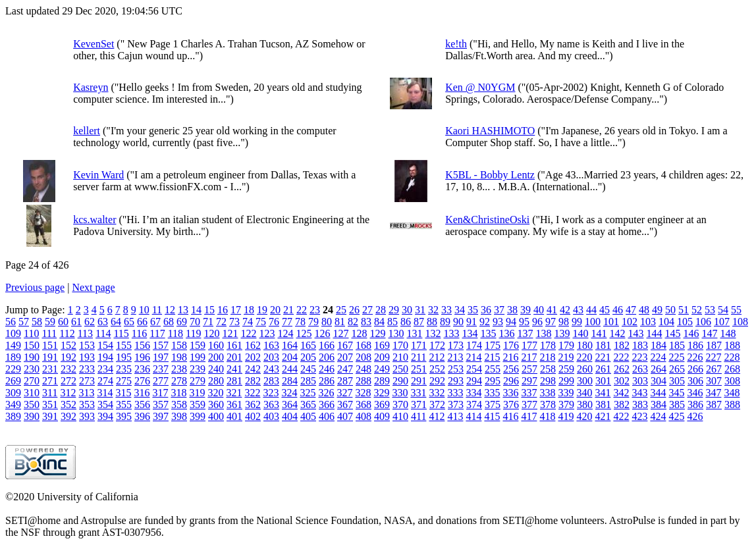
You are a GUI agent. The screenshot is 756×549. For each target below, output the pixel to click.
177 (529, 345)
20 (275, 310)
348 (732, 393)
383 (640, 405)
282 (253, 381)
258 (548, 369)
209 (382, 357)
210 (400, 357)
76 (274, 322)
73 (234, 322)
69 (182, 322)
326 (326, 393)
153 (87, 345)
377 (529, 405)
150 (32, 345)
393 (87, 416)
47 (631, 310)
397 (161, 416)
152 (68, 345)
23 (315, 310)
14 (196, 310)
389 (13, 416)
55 (736, 310)
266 (695, 369)
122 (248, 333)
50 (670, 310)
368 (364, 405)
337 (529, 393)
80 (327, 322)
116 (139, 333)
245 (308, 369)
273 (87, 381)
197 (161, 357)
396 (142, 416)
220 (584, 357)
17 (236, 310)
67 (155, 322)
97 (551, 322)
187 (714, 345)
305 (677, 381)
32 (433, 310)
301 (603, 381)
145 (672, 333)
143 (635, 333)
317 (160, 393)
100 (593, 322)
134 (470, 333)
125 (304, 333)
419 (566, 416)
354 (105, 405)
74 (248, 322)
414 (473, 416)
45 (605, 310)
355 (124, 405)
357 (161, 405)
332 (437, 393)
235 (124, 369)
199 (198, 357)
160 (216, 345)
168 (364, 345)
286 (327, 381)
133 (451, 333)
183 (640, 345)
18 (249, 310)
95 (524, 322)
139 (562, 333)
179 (566, 345)
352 (68, 405)
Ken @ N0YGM (480, 87)
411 (418, 416)
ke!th (456, 44)
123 (267, 333)
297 (529, 381)
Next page (93, 287)
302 (622, 381)
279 (198, 381)
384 (659, 405)
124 (285, 333)
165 (308, 345)
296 (511, 381)
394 (105, 416)
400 (216, 416)
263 (640, 369)
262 (622, 369)
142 (617, 333)
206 (327, 357)
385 (677, 405)
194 (105, 357)
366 (327, 405)
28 (381, 310)
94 (511, 322)
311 (50, 393)
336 (510, 393)
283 (271, 381)
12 (170, 310)
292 (437, 381)
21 (288, 310)
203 (271, 357)
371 (419, 405)
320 (215, 393)
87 (419, 322)
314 (105, 393)
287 (345, 381)
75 (261, 322)
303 (640, 381)
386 (695, 405)
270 (32, 381)
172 (437, 345)
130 (396, 333)
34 (460, 310)
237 (161, 369)
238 (179, 369)
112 (67, 333)
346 (695, 393)
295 (493, 381)
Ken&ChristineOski (487, 220)
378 (548, 405)
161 (234, 345)
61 (76, 322)
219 (566, 357)
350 (32, 405)
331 (418, 393)
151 (50, 345)
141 (599, 333)
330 (400, 393)
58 (37, 322)
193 (87, 357)
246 (327, 369)
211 (418, 357)
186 (695, 345)
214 (473, 357)
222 (621, 357)
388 (732, 405)
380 (585, 405)
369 (382, 405)
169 (382, 345)
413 (455, 416)
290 (400, 381)
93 (498, 322)
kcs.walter (94, 220)
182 (622, 345)
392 (68, 416)
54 (723, 310)
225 (676, 357)
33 (446, 310)
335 (492, 393)
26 (354, 310)
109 (13, 333)
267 (714, 369)
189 (13, 357)
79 (313, 322)
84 (379, 322)
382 (622, 405)
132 (433, 333)
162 (253, 345)
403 (271, 416)
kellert (87, 131)
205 (308, 357)
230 (32, 369)
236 (142, 369)
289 (382, 381)
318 (178, 393)
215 (492, 357)
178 (548, 345)
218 (547, 357)
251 (419, 369)
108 (740, 322)
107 (722, 322)
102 (630, 322)
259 (566, 369)
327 (344, 393)
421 (603, 416)
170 (400, 345)
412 (437, 416)
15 (209, 310)
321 (234, 393)
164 (290, 345)
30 (407, 310)
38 (512, 310)
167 (345, 345)
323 (271, 393)
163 (271, 345)
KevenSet (94, 44)
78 (300, 322)
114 (103, 333)
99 (577, 322)
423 (639, 416)
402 (253, 416)
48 (644, 310)
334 (473, 393)
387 (714, 405)
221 (603, 357)
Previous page (35, 287)
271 (50, 381)
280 (216, 381)
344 (658, 393)
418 (547, 416)
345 (676, 393)
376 (511, 405)
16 (223, 310)
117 (157, 333)
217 (529, 357)
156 (142, 345)
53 (710, 310)
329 (381, 393)
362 (253, 405)
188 (732, 345)
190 (32, 357)
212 (437, 357)
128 (359, 333)
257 (529, 369)
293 (456, 381)
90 (458, 322)
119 (193, 333)
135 (488, 333)
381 (603, 405)
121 (230, 333)
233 (87, 369)
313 (86, 393)
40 (539, 310)
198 (179, 357)
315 (123, 393)
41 (552, 310)
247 (345, 369)
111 (49, 333)
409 (382, 416)
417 (529, 416)
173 (456, 345)
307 (714, 381)
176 (511, 345)
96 (537, 322)
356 (142, 405)
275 (124, 381)
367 (345, 405)
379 (566, 405)
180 (585, 345)
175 (493, 345)
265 (677, 369)
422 (621, 416)
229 (13, 369)
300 (585, 381)
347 (713, 393)
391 (50, 416)
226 (695, 357)
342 (621, 393)
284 (290, 381)
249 (382, 369)
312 (68, 393)
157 (161, 345)
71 (208, 322)
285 (308, 381)
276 (142, 381)
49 (657, 310)
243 (271, 369)
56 (11, 322)
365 (308, 405)
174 (474, 345)
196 (142, 357)
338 (547, 393)
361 (234, 405)
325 (308, 393)
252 (437, 369)
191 (50, 357)
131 (414, 333)
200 (216, 357)
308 (732, 381)
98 (564, 322)
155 (124, 345)
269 (13, 381)
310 (32, 393)
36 (486, 310)
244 (290, 369)
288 (364, 381)
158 (179, 345)
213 (455, 357)
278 (179, 381)
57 (24, 322)
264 (659, 369)
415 (492, 416)
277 (161, 381)
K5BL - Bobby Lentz (490, 175)
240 (216, 369)
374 (474, 405)
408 (364, 416)
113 (85, 333)
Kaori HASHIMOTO (490, 131)
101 (611, 322)
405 (308, 416)
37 (499, 310)
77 (287, 322)
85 (392, 322)
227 (713, 357)
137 (525, 333)
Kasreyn (91, 87)
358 (179, 405)
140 (580, 333)
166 (327, 345)
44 (591, 310)
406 (327, 416)
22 (302, 310)
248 (364, 369)
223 (639, 357)
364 (290, 405)
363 (271, 405)
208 (364, 357)
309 (13, 393)
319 (197, 393)
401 (234, 416)
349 (13, 405)
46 (618, 310)
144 (654, 333)
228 (732, 357)
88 (432, 322)
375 (493, 405)
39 (526, 310)
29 (394, 310)
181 (603, 345)
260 (585, 369)
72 (221, 322)
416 (510, 416)
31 (420, 310)
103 (648, 322)
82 (353, 322)
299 (566, 381)
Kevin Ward (98, 175)
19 (262, 310)
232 (68, 369)
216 (510, 357)
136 (506, 333)
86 (406, 322)
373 (456, 405)
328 (363, 393)
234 (105, 369)
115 (121, 333)
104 (666, 322)
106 (703, 322)
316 (142, 393)
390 (32, 416)
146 (691, 333)
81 (340, 322)
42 (565, 310)
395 (124, 416)
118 (175, 333)
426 (695, 416)
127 (340, 333)
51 (684, 310)
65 (129, 322)
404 (290, 416)
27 (367, 310)
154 (105, 345)
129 (377, 333)
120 (211, 333)
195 (124, 357)
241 (234, 369)
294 (474, 381)
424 (658, 416)
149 (13, 345)
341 (603, 393)
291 (419, 381)
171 (419, 345)
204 (290, 357)
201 (234, 357)
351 (50, 405)
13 (183, 310)
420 (584, 416)
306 (695, 381)
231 (50, 369)
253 (456, 369)
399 (198, 416)
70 (195, 322)
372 (437, 405)
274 (105, 381)
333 (455, 393)
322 (252, 393)
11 (157, 310)
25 (341, 310)
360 (216, 405)
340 (584, 393)
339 (566, 393)
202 (253, 357)
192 (68, 357)
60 (63, 322)
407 (345, 416)
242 (253, 369)
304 (659, 381)
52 (697, 310)
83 (366, 322)
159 (198, 345)
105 (685, 322)
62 (90, 322)
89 (445, 322)
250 (400, 369)
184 (659, 345)
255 (493, 369)
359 (198, 405)
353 (87, 405)
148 (728, 333)
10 (144, 310)
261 (603, 369)
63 (103, 322)
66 (142, 322)
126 (322, 333)
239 (198, 369)
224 (658, 357)
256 (511, 369)
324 (289, 393)
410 (400, 416)
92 (485, 322)
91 (472, 322)
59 (50, 322)
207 (345, 357)
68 (169, 322)
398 (179, 416)
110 (31, 333)
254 (474, 369)
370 (400, 405)
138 (543, 333)
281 (234, 381)
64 (116, 322)
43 (578, 310)
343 (639, 393)
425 (676, 416)
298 (548, 381)
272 (68, 381)
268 (732, 369)
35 (473, 310)
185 (677, 345)
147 (709, 333)
